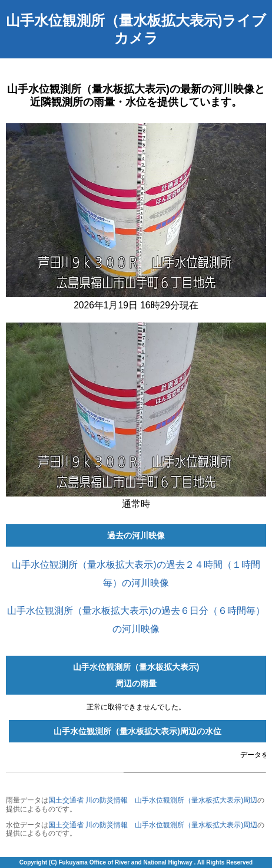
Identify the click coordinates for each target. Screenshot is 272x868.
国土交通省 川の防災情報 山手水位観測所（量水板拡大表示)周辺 (153, 800)
